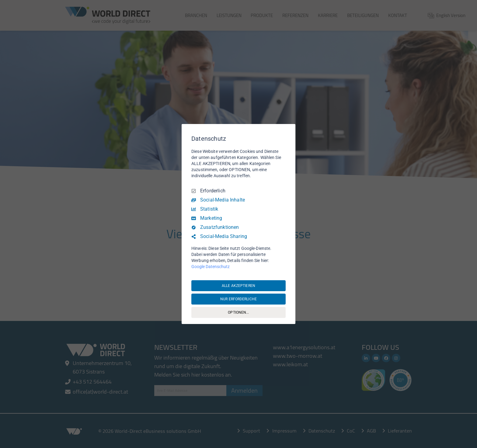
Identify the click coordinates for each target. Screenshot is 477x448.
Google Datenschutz (211, 267)
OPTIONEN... (238, 312)
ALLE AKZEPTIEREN (238, 286)
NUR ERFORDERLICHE (238, 299)
